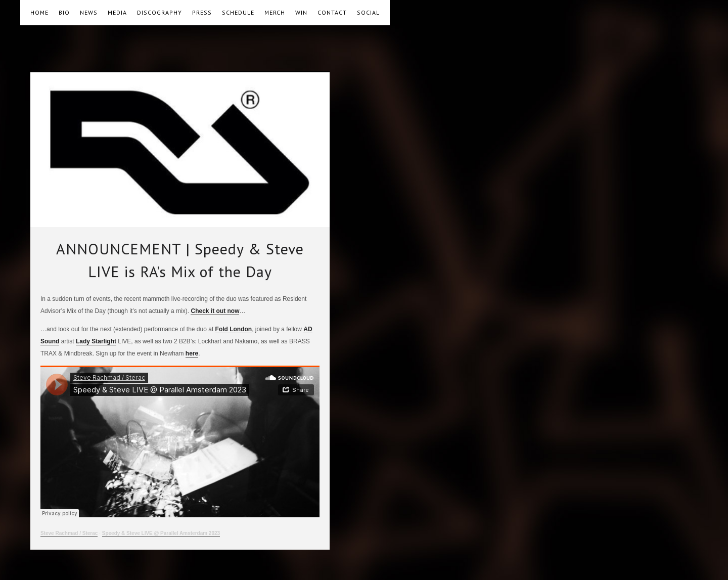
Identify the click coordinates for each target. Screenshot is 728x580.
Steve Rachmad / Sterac (69, 533)
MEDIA (117, 12)
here (192, 353)
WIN (301, 12)
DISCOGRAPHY (160, 12)
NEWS (89, 12)
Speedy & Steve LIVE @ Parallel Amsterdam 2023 (161, 533)
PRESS (202, 12)
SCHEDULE (238, 12)
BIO (64, 12)
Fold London (234, 329)
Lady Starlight (96, 341)
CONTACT (332, 12)
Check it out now (215, 311)
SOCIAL (368, 12)
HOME (39, 12)
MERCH (275, 12)
